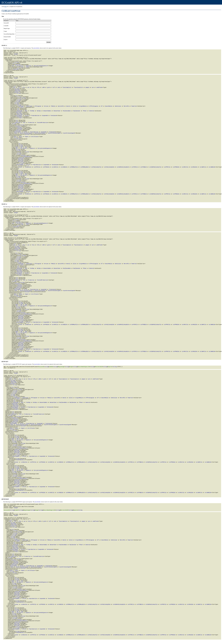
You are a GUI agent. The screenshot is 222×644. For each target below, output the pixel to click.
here (6, 6)
